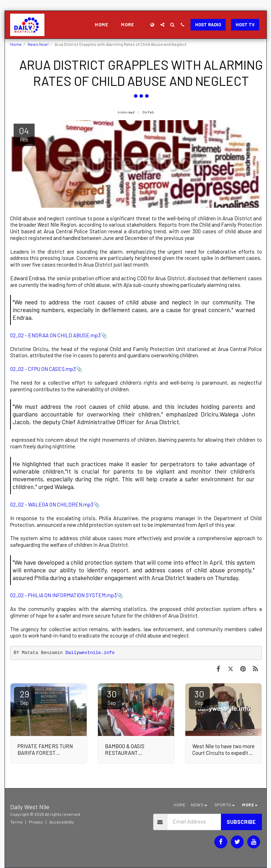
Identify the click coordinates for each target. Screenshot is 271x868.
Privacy (36, 822)
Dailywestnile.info (90, 653)
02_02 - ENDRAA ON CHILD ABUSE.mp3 (55, 335)
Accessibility (62, 822)
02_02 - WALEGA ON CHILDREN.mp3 (52, 504)
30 (112, 697)
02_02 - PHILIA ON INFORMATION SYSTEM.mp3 (63, 595)
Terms (16, 822)
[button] (162, 25)
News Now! (38, 44)
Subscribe (241, 822)
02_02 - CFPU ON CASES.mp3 (43, 369)
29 (24, 697)
